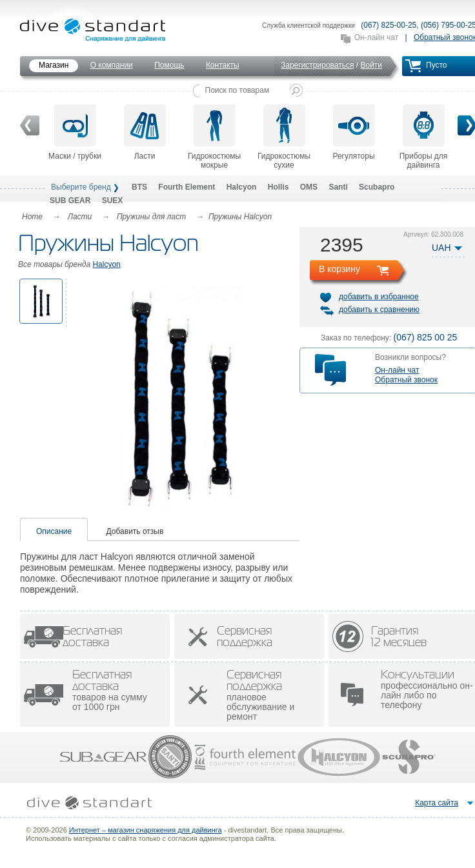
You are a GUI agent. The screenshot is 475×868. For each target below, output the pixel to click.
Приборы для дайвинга (424, 137)
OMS (309, 187)
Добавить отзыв (135, 531)
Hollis (278, 187)
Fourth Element (187, 187)
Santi (338, 187)
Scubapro (377, 187)
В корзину (339, 269)
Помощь (169, 65)
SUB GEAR (70, 201)
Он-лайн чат (376, 37)
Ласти (145, 133)
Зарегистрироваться (317, 65)
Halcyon (242, 187)
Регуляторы (353, 133)
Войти (371, 65)
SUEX (113, 201)
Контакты (223, 65)
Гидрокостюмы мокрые (214, 137)
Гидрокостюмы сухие (284, 137)
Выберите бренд (81, 187)
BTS (139, 187)
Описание (54, 531)
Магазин (54, 65)
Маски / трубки (75, 133)
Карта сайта (437, 803)
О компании (112, 65)
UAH (441, 248)
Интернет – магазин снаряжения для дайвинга (146, 830)
